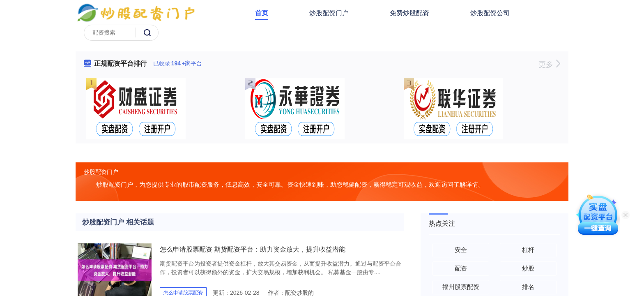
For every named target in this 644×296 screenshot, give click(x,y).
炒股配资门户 (329, 13)
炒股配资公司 (490, 13)
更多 (549, 65)
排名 (528, 287)
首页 (262, 13)
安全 (461, 250)
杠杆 (528, 250)
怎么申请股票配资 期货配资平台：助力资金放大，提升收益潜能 (253, 249)
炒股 (528, 268)
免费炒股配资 (409, 13)
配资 (461, 268)
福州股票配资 (461, 287)
